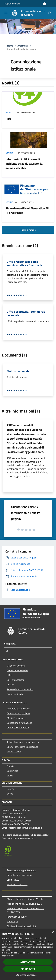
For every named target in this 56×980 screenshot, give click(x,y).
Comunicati (13, 771)
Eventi (10, 794)
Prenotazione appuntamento (21, 870)
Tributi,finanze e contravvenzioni (24, 742)
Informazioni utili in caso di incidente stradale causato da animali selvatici (24, 164)
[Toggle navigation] (6, 13)
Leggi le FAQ (13, 880)
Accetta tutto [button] (28, 962)
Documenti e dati (16, 694)
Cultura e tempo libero (18, 713)
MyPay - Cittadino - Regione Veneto (25, 899)
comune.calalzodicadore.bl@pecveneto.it (28, 835)
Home (10, 46)
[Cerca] (50, 13)
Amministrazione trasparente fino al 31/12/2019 (25, 910)
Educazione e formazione (19, 723)
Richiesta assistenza (17, 884)
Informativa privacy (17, 917)
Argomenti (23, 46)
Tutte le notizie (28, 230)
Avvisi (9, 113)
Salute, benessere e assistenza (22, 747)
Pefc (8, 119)
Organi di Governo (16, 666)
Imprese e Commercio (18, 728)
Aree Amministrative (17, 670)
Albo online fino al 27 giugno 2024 (24, 904)
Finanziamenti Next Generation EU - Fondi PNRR (27, 210)
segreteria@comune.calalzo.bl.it (25, 828)
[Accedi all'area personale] (44, 4)
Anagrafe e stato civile (18, 709)
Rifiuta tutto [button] (28, 969)
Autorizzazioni (14, 752)
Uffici (9, 675)
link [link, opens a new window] (12, 956)
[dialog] (28, 955)
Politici (10, 685)
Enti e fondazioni (15, 680)
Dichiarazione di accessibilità (21, 926)
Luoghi (10, 789)
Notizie (9, 153)
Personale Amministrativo (20, 689)
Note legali (12, 921)
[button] (28, 975)
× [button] (53, 932)
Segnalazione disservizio (19, 875)
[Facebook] (7, 652)
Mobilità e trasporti (17, 718)
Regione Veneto (12, 4)
